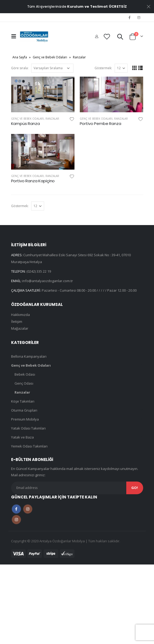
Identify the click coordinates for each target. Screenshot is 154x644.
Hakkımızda (20, 315)
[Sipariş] (52, 68)
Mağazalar (20, 328)
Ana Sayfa (20, 57)
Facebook (16, 509)
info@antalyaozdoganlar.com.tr (48, 281)
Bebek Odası (25, 374)
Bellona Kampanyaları (29, 356)
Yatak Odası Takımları (28, 428)
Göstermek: (103, 68)
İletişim (17, 321)
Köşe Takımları (23, 401)
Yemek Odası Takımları (29, 446)
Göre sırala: (20, 68)
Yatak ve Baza (22, 437)
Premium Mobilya (25, 419)
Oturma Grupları (24, 410)
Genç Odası (24, 383)
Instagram (28, 509)
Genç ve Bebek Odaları (50, 57)
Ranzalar (52, 119)
